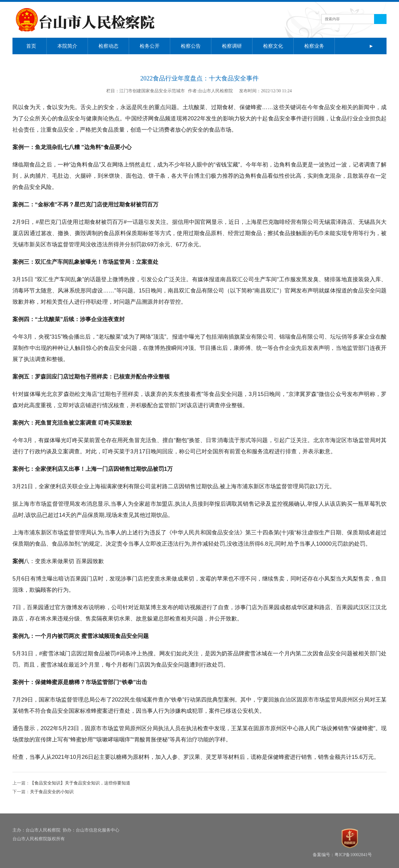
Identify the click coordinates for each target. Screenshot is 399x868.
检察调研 (232, 46)
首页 (31, 46)
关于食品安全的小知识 (52, 792)
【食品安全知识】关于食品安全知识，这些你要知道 (80, 783)
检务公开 (150, 46)
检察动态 (108, 46)
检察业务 (314, 46)
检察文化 (273, 46)
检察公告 (191, 46)
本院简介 (67, 46)
